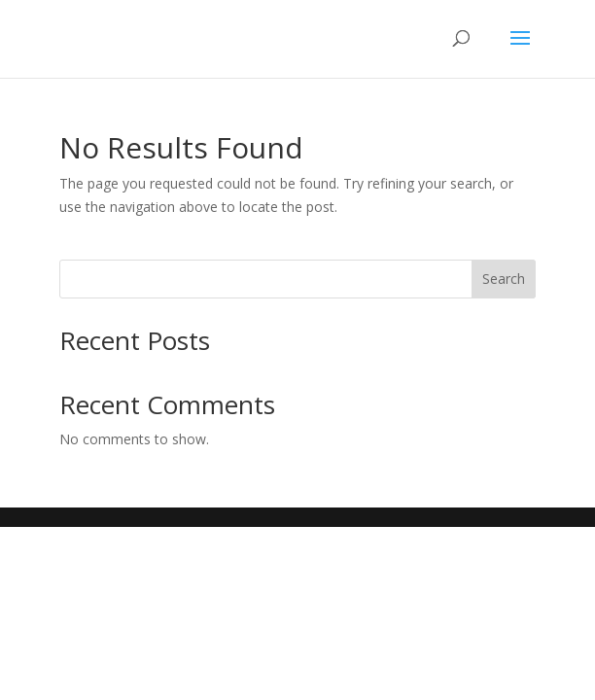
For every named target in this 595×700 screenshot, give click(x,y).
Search (504, 279)
